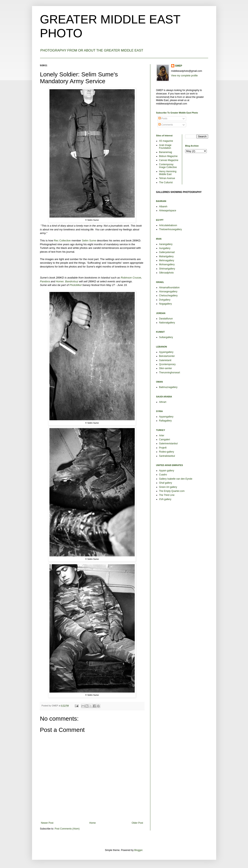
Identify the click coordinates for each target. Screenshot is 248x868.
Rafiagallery (165, 421)
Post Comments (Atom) (67, 829)
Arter (162, 436)
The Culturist (166, 182)
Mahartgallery (166, 256)
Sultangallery (166, 337)
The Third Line (167, 495)
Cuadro (163, 475)
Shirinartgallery (167, 269)
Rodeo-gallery (167, 452)
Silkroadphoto (166, 273)
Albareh (163, 207)
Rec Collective (62, 241)
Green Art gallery (168, 487)
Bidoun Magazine (168, 156)
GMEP (179, 66)
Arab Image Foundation (165, 147)
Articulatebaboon (168, 225)
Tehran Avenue (167, 178)
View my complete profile (184, 76)
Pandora (45, 281)
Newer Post (47, 823)
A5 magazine (166, 141)
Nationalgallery (167, 323)
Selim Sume (89, 241)
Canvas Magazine (169, 160)
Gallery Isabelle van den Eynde (176, 479)
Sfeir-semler (166, 368)
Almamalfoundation (169, 288)
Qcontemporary (167, 364)
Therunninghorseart (170, 373)
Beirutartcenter (167, 356)
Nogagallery (166, 304)
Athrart (163, 402)
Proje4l (163, 448)
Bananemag (166, 152)
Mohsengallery (167, 264)
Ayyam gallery (167, 471)
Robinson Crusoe (131, 278)
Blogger (138, 850)
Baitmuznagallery (168, 387)
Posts (163, 119)
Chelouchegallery (168, 296)
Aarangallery (166, 244)
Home (92, 823)
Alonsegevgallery (168, 292)
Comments (166, 125)
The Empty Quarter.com (172, 491)
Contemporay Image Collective (168, 166)
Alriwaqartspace (168, 211)
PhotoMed (75, 285)
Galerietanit (165, 360)
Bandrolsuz (72, 281)
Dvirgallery (165, 300)
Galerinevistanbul (168, 444)
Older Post (137, 823)
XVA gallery (165, 499)
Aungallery (165, 248)
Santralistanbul (167, 456)
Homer (60, 281)
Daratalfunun (166, 319)
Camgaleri (165, 440)
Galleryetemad (167, 252)
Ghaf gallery (166, 483)
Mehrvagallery (167, 260)
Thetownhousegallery (171, 229)
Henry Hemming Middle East (168, 173)
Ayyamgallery (166, 352)
